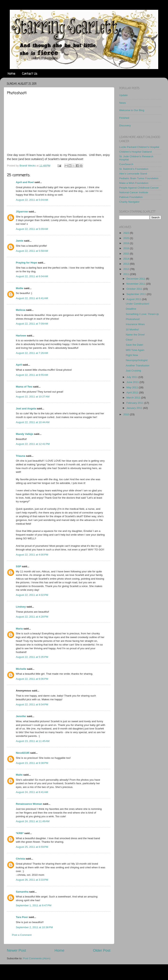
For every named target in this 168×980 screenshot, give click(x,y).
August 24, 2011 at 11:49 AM (33, 821)
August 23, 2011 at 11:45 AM (33, 741)
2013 (127, 264)
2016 (127, 248)
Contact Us (30, 74)
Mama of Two (24, 387)
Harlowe (21, 336)
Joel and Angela (26, 409)
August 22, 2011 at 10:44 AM (33, 422)
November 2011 (136, 284)
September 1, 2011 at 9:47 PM (34, 905)
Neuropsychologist (137, 360)
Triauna (21, 456)
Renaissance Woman (29, 804)
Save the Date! (134, 345)
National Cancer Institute (134, 192)
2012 (127, 269)
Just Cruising (133, 371)
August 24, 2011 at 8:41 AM (32, 792)
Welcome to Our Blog (132, 110)
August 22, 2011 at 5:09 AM (32, 229)
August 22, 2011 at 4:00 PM (32, 555)
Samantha (22, 892)
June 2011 (133, 382)
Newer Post (16, 950)
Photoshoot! (133, 319)
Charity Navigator (129, 202)
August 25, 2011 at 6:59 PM (32, 847)
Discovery (125, 125)
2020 (127, 238)
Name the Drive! (135, 335)
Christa (20, 859)
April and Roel (25, 182)
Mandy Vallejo (25, 434)
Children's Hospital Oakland (135, 152)
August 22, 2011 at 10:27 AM (33, 397)
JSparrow (22, 212)
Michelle (21, 669)
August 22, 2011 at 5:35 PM (32, 657)
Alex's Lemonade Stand (133, 174)
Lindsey (21, 607)
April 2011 (133, 392)
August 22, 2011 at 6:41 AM (32, 298)
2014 (127, 259)
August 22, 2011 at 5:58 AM (32, 251)
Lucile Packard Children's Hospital (139, 147)
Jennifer (21, 716)
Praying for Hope (26, 263)
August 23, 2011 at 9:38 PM (32, 763)
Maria (19, 629)
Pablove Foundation (131, 197)
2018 (127, 243)
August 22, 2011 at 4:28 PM (32, 617)
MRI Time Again (135, 350)
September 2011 (137, 294)
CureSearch (126, 164)
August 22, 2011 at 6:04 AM (32, 276)
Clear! (129, 340)
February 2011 (135, 403)
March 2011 (134, 398)
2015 (127, 254)
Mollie (20, 288)
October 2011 (135, 289)
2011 (127, 274)
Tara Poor (22, 917)
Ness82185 (23, 753)
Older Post (102, 950)
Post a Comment (22, 935)
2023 (127, 233)
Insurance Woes (135, 324)
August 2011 (134, 299)
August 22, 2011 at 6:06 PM (32, 679)
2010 (127, 414)
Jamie (20, 241)
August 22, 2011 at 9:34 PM (32, 704)
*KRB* (20, 833)
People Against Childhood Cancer (139, 188)
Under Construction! (138, 304)
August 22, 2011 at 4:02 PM (32, 595)
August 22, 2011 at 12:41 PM (33, 444)
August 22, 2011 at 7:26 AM (32, 353)
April (19, 365)
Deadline (131, 309)
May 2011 (133, 387)
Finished (124, 118)
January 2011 (135, 408)
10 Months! (132, 330)
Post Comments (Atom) (37, 958)
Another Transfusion (138, 365)
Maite (19, 775)
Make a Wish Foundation (134, 183)
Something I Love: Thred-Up (142, 314)
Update (123, 95)
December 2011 (136, 279)
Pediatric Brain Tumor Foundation (139, 178)
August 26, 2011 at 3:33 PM (32, 880)
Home (11, 74)
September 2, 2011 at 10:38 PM (34, 927)
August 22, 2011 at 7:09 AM (32, 324)
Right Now (132, 355)
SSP (18, 566)
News (122, 103)
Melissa (21, 310)
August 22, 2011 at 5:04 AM (32, 200)
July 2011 (132, 377)
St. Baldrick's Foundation (134, 169)
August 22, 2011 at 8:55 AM (32, 375)
